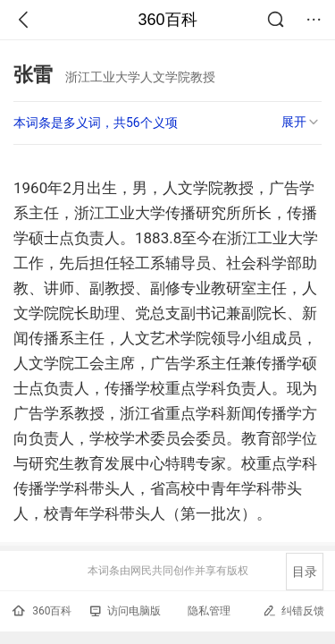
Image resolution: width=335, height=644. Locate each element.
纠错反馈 (293, 610)
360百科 (167, 20)
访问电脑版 (126, 611)
